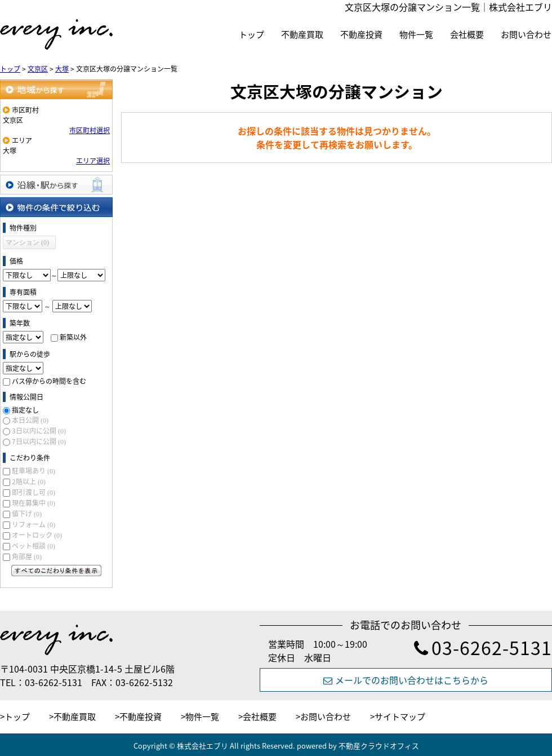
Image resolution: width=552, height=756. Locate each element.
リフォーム (34, 524)
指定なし (25, 410)
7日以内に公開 (39, 441)
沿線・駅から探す (56, 185)
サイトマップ (400, 717)
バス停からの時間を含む (49, 381)
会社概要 (467, 34)
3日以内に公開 (39, 431)
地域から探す (56, 89)
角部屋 (27, 556)
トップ (251, 34)
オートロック (37, 535)
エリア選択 (93, 161)
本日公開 (30, 420)
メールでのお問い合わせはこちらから (406, 680)
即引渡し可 (34, 492)
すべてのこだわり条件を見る (56, 571)
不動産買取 (302, 34)
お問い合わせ (526, 34)
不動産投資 (361, 34)
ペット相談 (34, 546)
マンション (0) (27, 242)
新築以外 (73, 337)
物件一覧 (416, 34)
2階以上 (29, 481)
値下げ (27, 514)
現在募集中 (34, 503)
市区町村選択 (90, 130)
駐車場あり (34, 471)
